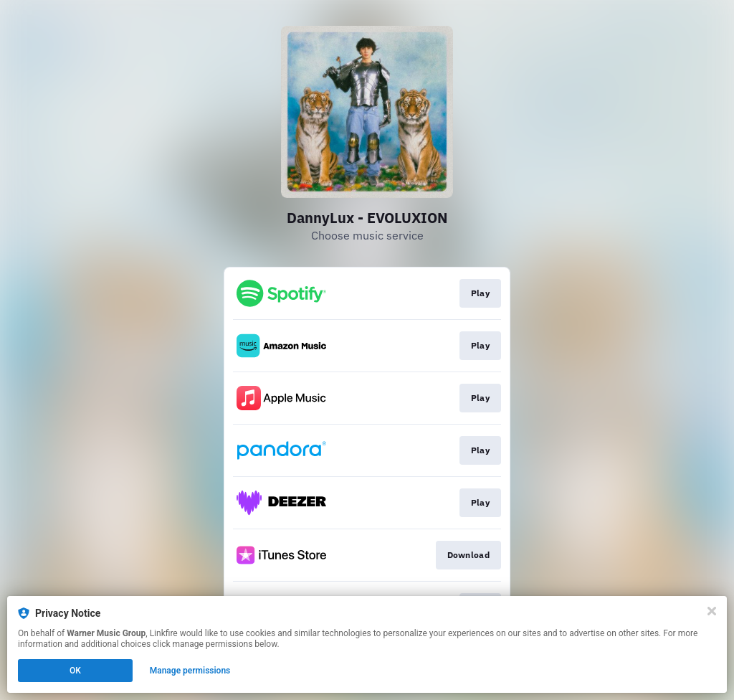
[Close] (712, 611)
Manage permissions (190, 671)
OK (75, 671)
